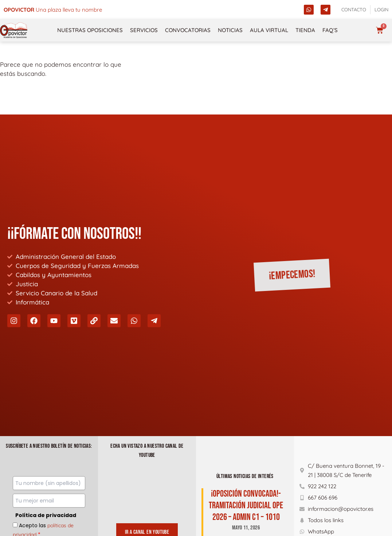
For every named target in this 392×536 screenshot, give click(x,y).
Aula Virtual (269, 30)
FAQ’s (330, 30)
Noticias (230, 30)
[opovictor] (14, 30)
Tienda (305, 30)
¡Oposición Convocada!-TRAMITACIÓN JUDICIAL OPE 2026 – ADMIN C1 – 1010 (246, 506)
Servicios (144, 30)
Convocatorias (188, 30)
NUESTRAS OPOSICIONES (90, 30)
